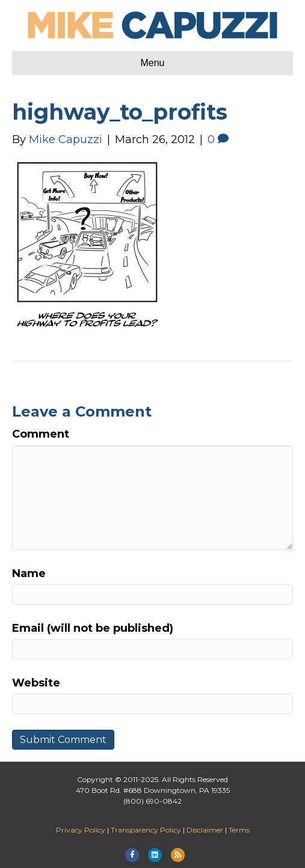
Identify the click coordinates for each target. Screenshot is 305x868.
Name (29, 573)
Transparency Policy (146, 830)
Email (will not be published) (93, 628)
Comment (41, 434)
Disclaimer (205, 830)
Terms (239, 830)
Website (36, 683)
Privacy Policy (81, 830)
